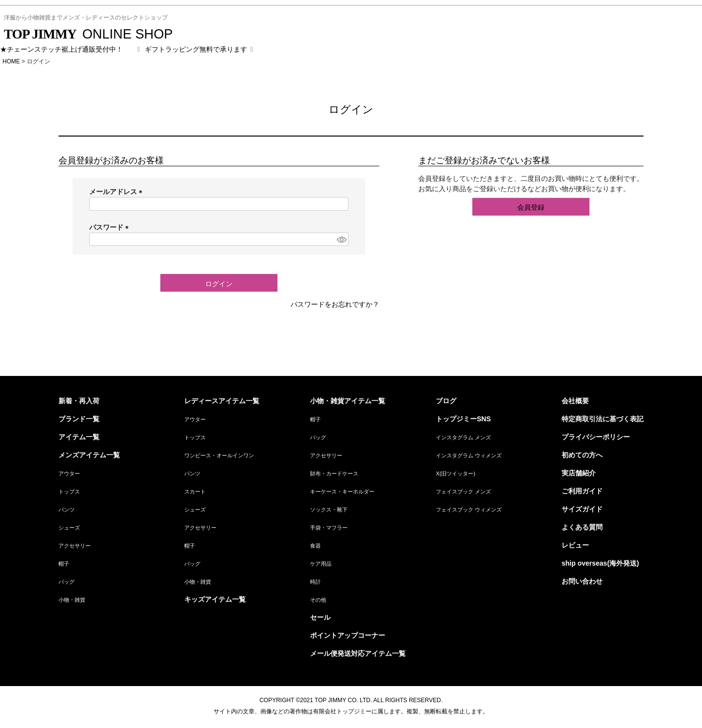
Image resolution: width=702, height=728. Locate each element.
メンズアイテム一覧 (89, 455)
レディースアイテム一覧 (222, 401)
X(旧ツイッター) (456, 473)
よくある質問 (582, 527)
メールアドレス (117, 192)
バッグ (67, 582)
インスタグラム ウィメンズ (469, 455)
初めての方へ (582, 455)
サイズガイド (582, 509)
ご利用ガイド (582, 491)
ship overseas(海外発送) (600, 563)
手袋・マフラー (329, 528)
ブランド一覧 (79, 419)
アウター (69, 473)
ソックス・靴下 (329, 510)
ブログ (446, 401)
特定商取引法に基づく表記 (603, 419)
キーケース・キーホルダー (342, 492)
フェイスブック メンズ (463, 492)
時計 (315, 582)
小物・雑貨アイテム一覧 (348, 401)
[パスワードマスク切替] (341, 239)
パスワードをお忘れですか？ (335, 304)
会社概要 (575, 401)
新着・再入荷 (79, 401)
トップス (69, 492)
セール (320, 617)
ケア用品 (321, 564)
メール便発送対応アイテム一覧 (358, 653)
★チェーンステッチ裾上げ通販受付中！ (61, 49)
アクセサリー (75, 546)
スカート (195, 492)
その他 (318, 600)
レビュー (575, 545)
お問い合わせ (582, 581)
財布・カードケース (334, 473)
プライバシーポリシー (596, 437)
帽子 (64, 564)
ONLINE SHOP (88, 34)
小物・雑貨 (72, 600)
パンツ (67, 510)
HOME (11, 61)
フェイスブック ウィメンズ (469, 510)
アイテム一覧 (79, 437)
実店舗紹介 (579, 473)
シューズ (69, 528)
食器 (315, 546)
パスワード (111, 227)
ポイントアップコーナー (348, 635)
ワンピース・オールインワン (219, 455)
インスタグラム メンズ (463, 437)
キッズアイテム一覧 (215, 599)
